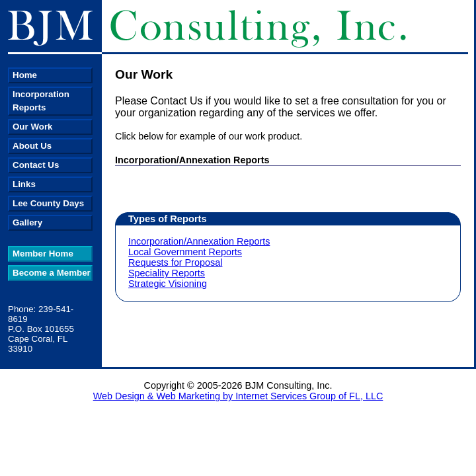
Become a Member (52, 273)
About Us (32, 146)
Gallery (27, 222)
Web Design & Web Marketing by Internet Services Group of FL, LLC (238, 396)
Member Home (43, 254)
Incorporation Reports (41, 101)
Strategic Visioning (168, 284)
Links (24, 184)
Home (25, 75)
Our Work (32, 127)
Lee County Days (48, 203)
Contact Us (36, 165)
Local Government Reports (185, 252)
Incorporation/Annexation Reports (199, 241)
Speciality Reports (167, 273)
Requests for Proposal (175, 262)
